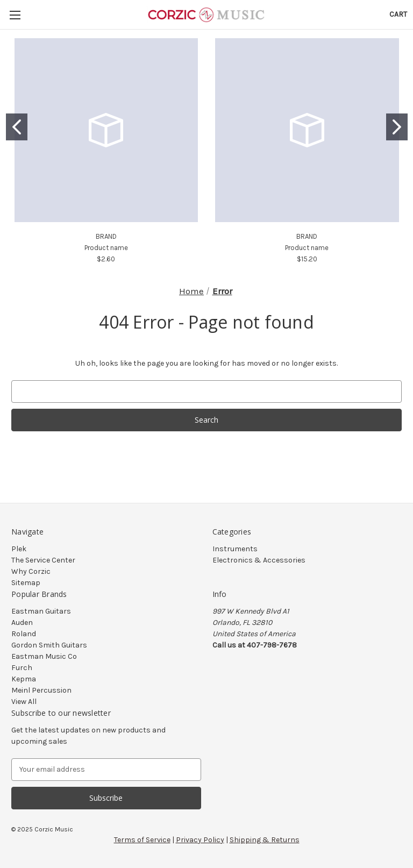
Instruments (235, 549)
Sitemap (26, 583)
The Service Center (43, 560)
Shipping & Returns (265, 840)
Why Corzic (31, 571)
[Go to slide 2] (397, 127)
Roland (24, 634)
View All (24, 702)
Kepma (24, 679)
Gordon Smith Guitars (49, 645)
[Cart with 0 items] (398, 14)
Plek (19, 549)
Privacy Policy (200, 840)
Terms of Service (142, 840)
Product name (106, 248)
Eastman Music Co (44, 656)
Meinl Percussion (41, 690)
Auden (22, 622)
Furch (22, 668)
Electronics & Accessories (259, 560)
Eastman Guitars (41, 611)
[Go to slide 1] (17, 127)
